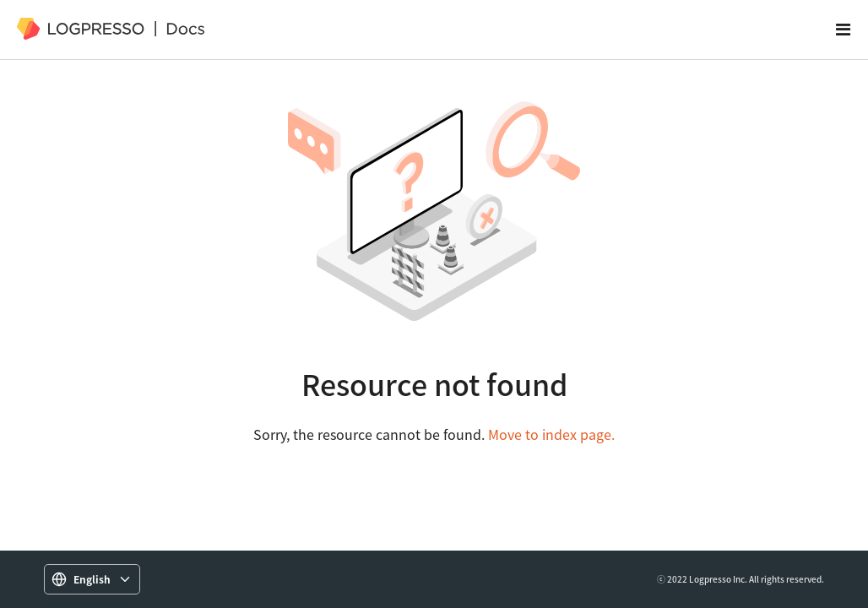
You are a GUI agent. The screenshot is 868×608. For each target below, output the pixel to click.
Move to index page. (551, 434)
